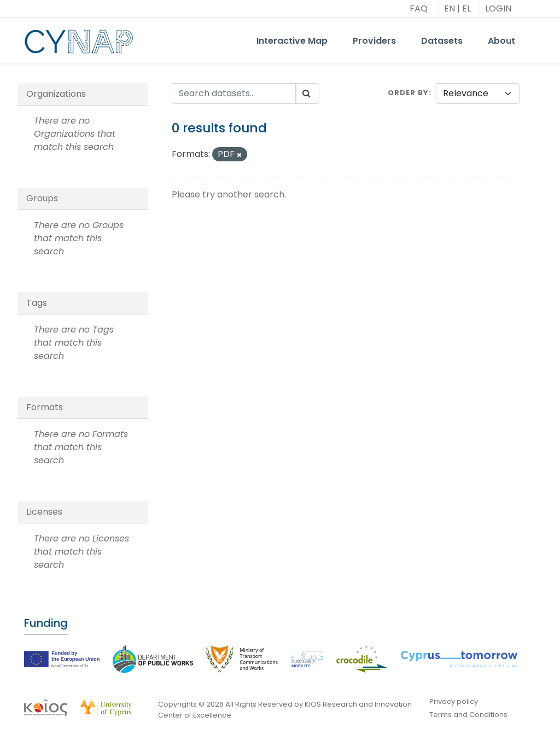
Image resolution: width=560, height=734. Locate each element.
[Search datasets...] (234, 94)
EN (450, 8)
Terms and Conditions (468, 715)
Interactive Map (292, 41)
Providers (374, 41)
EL (466, 8)
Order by (408, 93)
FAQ (419, 8)
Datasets (442, 41)
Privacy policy (454, 701)
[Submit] (307, 94)
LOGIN (498, 8)
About (501, 41)
